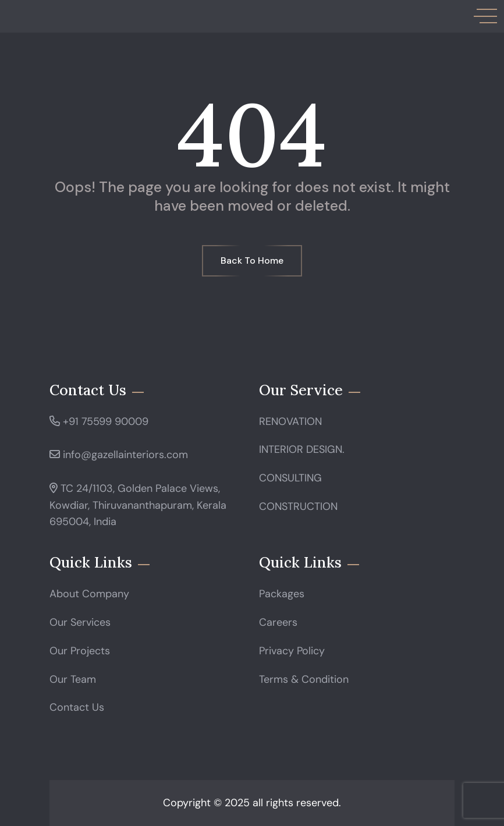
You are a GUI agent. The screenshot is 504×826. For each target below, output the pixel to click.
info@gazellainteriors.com (125, 455)
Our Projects (80, 651)
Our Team (73, 679)
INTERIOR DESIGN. (302, 449)
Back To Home (252, 260)
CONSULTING (290, 478)
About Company (89, 594)
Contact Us (77, 707)
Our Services (80, 622)
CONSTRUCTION (298, 506)
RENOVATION (290, 421)
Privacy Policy (292, 651)
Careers (278, 622)
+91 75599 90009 (106, 421)
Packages (282, 594)
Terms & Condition (304, 679)
